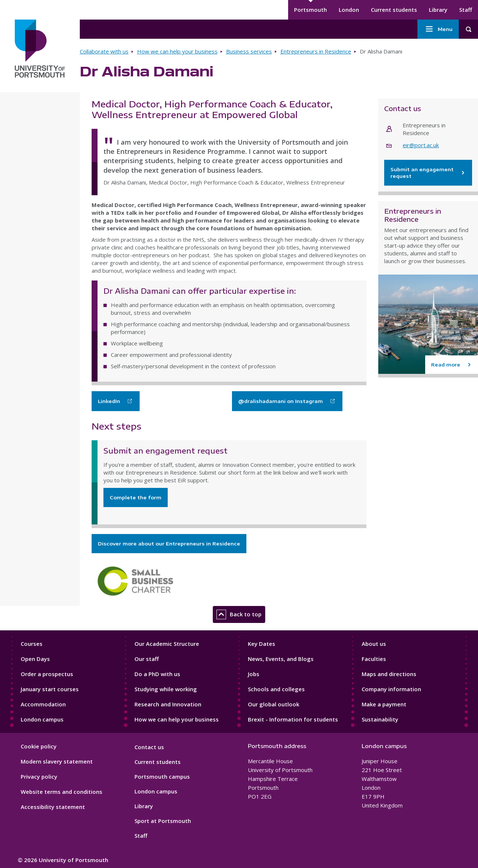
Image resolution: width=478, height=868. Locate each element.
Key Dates (262, 644)
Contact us (149, 747)
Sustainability (380, 719)
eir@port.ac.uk (421, 145)
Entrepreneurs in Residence (316, 51)
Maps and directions (389, 674)
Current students (394, 10)
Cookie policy (39, 746)
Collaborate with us (104, 51)
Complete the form (136, 497)
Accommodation (43, 704)
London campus (42, 719)
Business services (249, 51)
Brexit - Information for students (293, 719)
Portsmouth (310, 10)
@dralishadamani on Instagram (281, 401)
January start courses (50, 689)
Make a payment (384, 704)
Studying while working (166, 689)
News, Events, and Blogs (281, 659)
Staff (466, 10)
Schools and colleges (276, 689)
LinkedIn (109, 401)
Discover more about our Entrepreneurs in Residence (169, 544)
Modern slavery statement (57, 761)
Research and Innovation (168, 704)
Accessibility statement (53, 807)
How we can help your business (177, 51)
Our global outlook (274, 704)
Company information (391, 689)
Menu (438, 29)
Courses (32, 644)
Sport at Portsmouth (163, 821)
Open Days (35, 659)
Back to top (239, 614)
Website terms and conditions (62, 792)
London (349, 10)
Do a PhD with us (157, 674)
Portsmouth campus (162, 776)
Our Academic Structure (167, 644)
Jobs (254, 674)
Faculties (374, 659)
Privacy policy (39, 776)
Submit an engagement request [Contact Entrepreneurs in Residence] (428, 173)
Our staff (147, 659)
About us (374, 644)
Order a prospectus (47, 674)
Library (438, 10)
